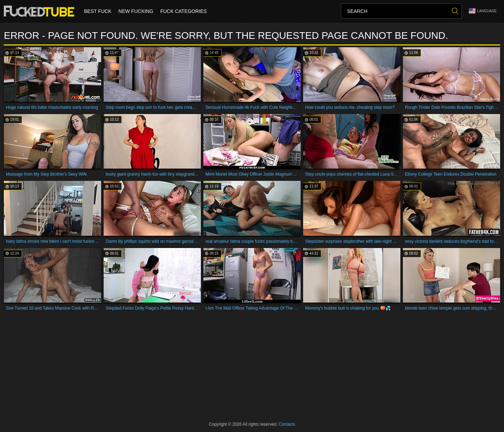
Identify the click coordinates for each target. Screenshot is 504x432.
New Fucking (136, 11)
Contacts (287, 424)
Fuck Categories (184, 11)
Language (483, 11)
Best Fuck (98, 11)
